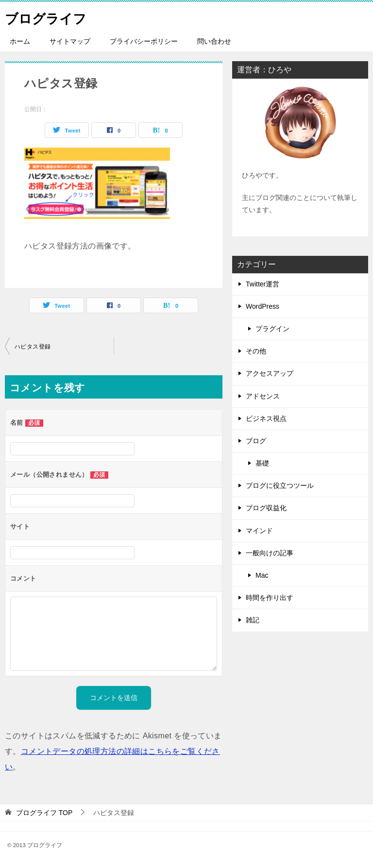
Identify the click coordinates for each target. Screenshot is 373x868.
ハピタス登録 (33, 347)
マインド (259, 531)
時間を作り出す (270, 598)
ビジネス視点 (266, 418)
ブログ (256, 441)
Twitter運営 (263, 284)
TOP (44, 813)
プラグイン (272, 329)
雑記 (253, 620)
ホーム (20, 41)
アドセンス (263, 396)
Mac (262, 575)
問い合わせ (214, 41)
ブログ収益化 (266, 508)
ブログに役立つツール (280, 485)
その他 (256, 351)
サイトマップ (70, 41)
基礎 (262, 463)
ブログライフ (50, 17)
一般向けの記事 (270, 553)
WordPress (263, 306)
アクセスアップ (270, 373)
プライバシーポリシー (144, 41)
